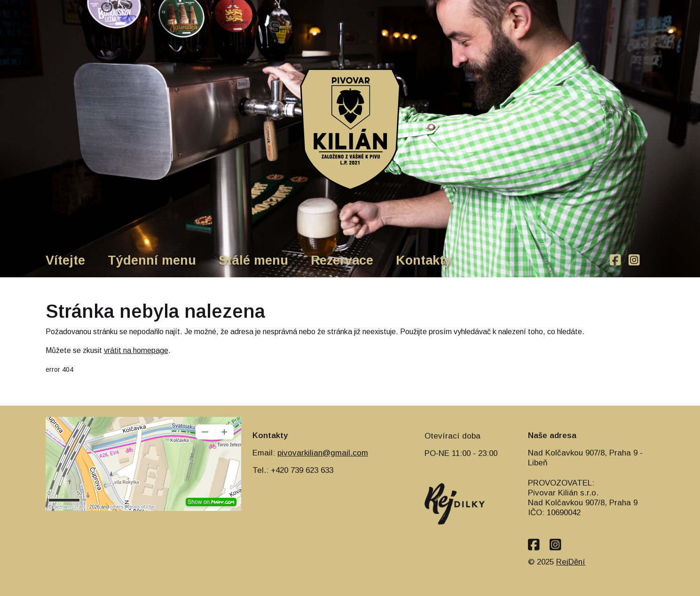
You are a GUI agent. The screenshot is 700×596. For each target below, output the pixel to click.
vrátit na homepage (136, 350)
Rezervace (342, 260)
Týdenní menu (152, 260)
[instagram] (634, 261)
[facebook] (615, 261)
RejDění (571, 562)
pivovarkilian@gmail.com (323, 453)
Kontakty (424, 260)
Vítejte (65, 260)
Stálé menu (253, 260)
